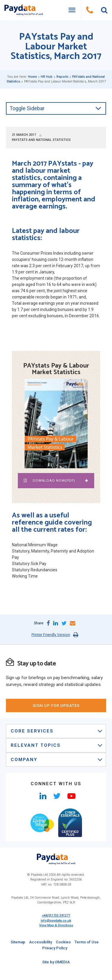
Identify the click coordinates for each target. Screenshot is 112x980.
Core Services (57, 731)
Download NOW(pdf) (56, 480)
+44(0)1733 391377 (56, 916)
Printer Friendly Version (51, 635)
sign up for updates (56, 706)
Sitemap (18, 942)
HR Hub (47, 77)
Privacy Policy (55, 948)
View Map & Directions (56, 925)
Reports (62, 77)
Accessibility (41, 942)
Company (57, 760)
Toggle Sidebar (55, 108)
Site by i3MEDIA (56, 962)
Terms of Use (87, 942)
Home (32, 77)
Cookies (63, 942)
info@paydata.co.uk (56, 921)
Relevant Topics (57, 745)
